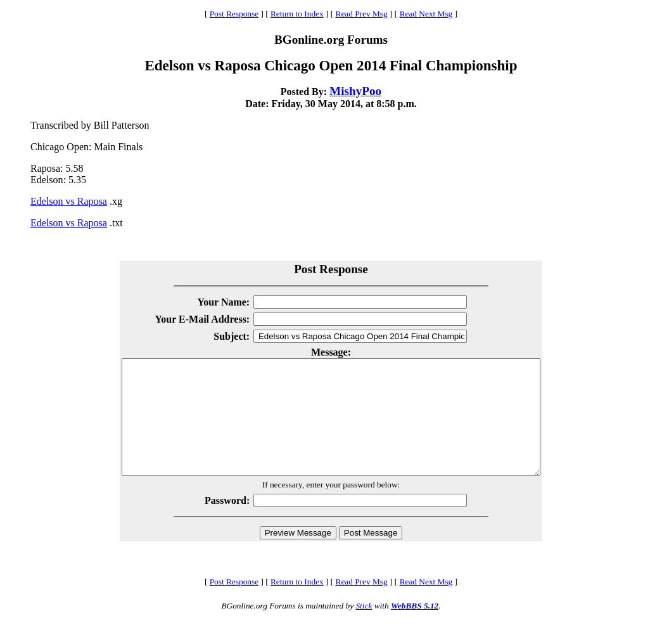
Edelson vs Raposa (69, 201)
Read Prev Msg (362, 14)
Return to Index (297, 14)
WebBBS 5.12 (415, 628)
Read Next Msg (426, 14)
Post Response (234, 14)
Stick (364, 628)
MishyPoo (355, 91)
